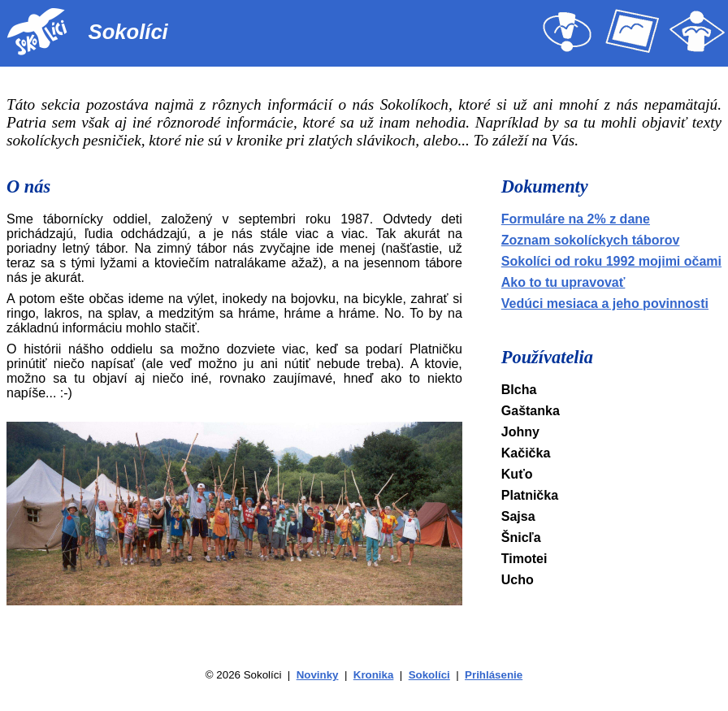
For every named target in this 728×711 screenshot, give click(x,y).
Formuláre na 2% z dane (576, 219)
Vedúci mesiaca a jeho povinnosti (605, 303)
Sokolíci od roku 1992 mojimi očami (611, 261)
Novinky (318, 675)
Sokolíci (429, 675)
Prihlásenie (494, 675)
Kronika (374, 675)
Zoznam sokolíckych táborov (591, 240)
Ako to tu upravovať (563, 282)
